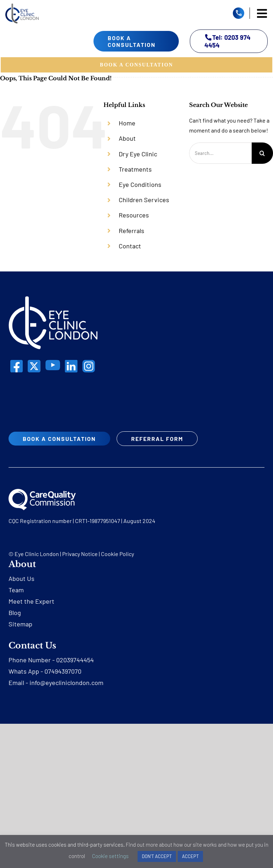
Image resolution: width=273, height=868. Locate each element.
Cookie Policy (117, 554)
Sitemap (20, 624)
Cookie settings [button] (110, 856)
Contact (130, 246)
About (127, 138)
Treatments (135, 169)
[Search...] (220, 153)
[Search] (262, 153)
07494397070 (63, 671)
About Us (22, 578)
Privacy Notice (80, 554)
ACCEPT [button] (190, 856)
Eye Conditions (140, 184)
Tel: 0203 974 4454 (228, 41)
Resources (134, 215)
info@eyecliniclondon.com (66, 683)
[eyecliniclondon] (22, 6)
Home (127, 123)
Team (16, 590)
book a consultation (132, 41)
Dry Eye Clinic (138, 154)
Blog (15, 613)
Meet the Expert (31, 601)
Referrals (132, 231)
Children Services (144, 200)
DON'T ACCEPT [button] (157, 856)
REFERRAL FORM (157, 439)
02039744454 (75, 660)
